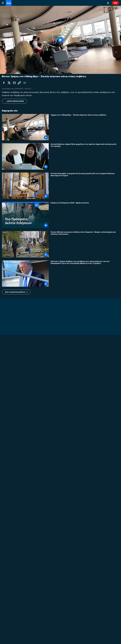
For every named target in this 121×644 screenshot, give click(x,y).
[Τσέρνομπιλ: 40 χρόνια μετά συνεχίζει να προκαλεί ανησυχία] (60, 598)
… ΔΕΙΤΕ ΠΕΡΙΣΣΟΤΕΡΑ (14, 101)
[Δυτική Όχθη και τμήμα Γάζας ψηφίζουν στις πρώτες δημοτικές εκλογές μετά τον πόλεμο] (85, 156)
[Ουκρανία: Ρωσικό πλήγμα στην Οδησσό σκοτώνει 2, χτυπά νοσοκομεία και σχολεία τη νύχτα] (85, 468)
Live (115, 3)
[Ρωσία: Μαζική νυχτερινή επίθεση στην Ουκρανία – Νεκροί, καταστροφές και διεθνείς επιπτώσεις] (85, 244)
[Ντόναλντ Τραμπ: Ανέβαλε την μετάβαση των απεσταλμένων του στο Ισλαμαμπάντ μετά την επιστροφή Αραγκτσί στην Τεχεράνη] (85, 274)
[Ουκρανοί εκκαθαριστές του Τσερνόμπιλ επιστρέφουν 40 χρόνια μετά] (85, 439)
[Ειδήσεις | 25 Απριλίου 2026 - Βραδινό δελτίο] (85, 215)
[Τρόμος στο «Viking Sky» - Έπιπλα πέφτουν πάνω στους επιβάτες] (85, 127)
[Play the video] (60, 40)
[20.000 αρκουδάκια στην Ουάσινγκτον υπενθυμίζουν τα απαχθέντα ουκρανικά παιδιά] (85, 497)
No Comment (7, 417)
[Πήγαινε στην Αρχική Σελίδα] (9, 3)
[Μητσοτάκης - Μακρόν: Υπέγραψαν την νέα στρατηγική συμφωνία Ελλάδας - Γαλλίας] (85, 617)
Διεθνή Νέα (56, 632)
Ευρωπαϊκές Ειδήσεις (11, 595)
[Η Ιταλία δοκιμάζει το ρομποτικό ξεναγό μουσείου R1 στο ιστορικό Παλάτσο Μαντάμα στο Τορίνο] (85, 186)
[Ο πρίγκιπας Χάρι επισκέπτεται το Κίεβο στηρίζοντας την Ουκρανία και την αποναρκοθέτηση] (60, 420)
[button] (16, 292)
